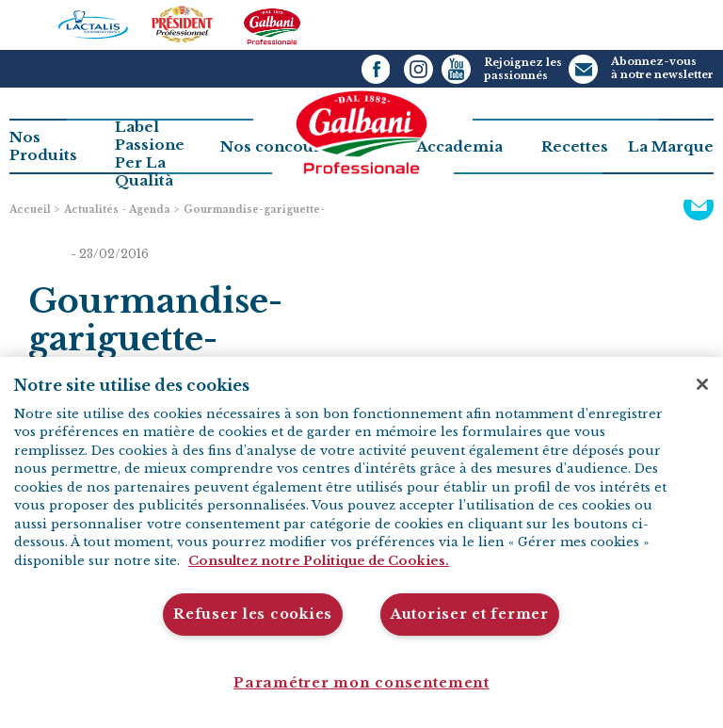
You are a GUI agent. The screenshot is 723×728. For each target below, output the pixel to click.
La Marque (671, 146)
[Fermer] (702, 384)
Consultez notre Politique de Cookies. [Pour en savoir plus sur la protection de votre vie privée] (319, 561)
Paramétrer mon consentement (361, 683)
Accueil (30, 210)
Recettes (575, 146)
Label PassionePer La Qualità (150, 154)
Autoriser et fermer (470, 614)
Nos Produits (43, 146)
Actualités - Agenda (117, 210)
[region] (361, 542)
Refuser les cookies (253, 614)
